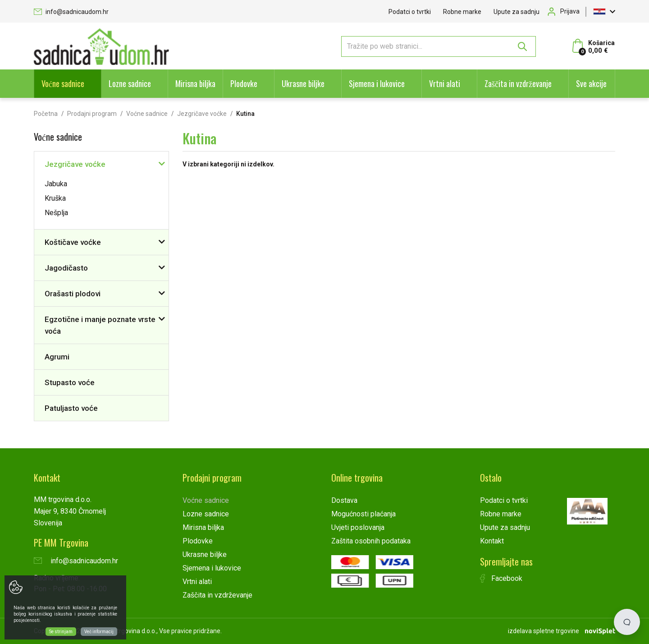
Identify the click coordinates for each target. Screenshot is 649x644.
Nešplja (56, 213)
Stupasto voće (70, 382)
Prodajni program (92, 114)
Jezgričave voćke (202, 114)
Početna (46, 114)
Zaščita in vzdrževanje (518, 83)
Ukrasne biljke (303, 83)
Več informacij (99, 632)
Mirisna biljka (195, 83)
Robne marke (462, 12)
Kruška (55, 198)
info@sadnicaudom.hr (71, 12)
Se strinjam (61, 632)
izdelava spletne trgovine (544, 631)
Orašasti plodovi (73, 294)
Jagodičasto (66, 268)
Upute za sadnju (516, 12)
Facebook (501, 578)
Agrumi (57, 357)
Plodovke (244, 83)
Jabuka (56, 184)
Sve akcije (591, 83)
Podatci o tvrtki (410, 12)
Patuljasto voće (71, 408)
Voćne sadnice (63, 83)
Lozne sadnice (130, 83)
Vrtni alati (445, 83)
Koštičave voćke (73, 242)
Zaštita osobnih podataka (371, 541)
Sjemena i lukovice (377, 83)
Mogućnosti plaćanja (363, 514)
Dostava (344, 500)
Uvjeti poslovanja (358, 527)
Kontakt (492, 541)
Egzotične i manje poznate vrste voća (100, 325)
